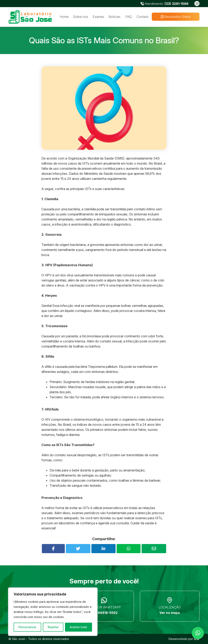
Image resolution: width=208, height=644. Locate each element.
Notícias (114, 17)
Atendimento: (165, 4)
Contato (142, 17)
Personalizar (27, 627)
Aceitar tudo (79, 627)
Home (64, 17)
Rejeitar (53, 627)
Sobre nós (81, 17)
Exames (98, 17)
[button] (198, 633)
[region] (53, 612)
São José (18, 639)
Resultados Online (175, 17)
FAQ (128, 17)
